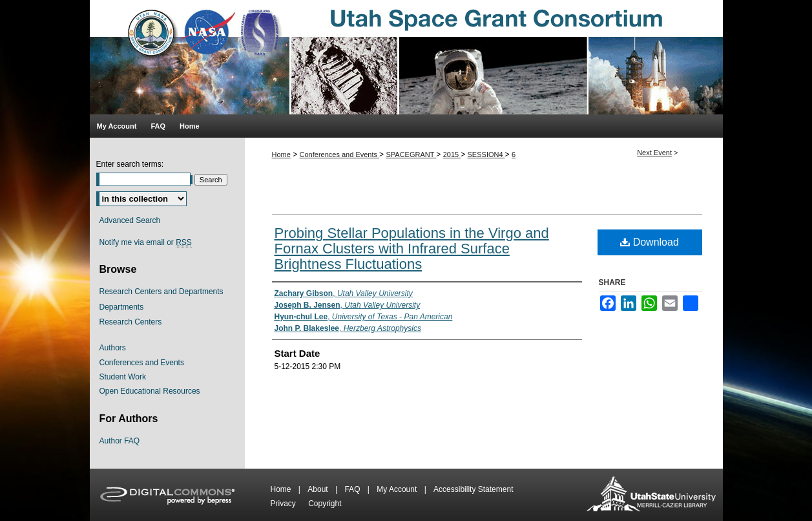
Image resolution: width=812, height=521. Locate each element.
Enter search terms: (130, 164)
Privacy (285, 504)
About (319, 489)
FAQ (353, 489)
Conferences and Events (340, 154)
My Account (398, 489)
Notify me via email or (146, 242)
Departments (122, 307)
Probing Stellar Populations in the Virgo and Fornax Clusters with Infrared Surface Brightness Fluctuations (412, 249)
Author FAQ (120, 441)
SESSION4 (486, 154)
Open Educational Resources (150, 391)
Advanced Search (130, 220)
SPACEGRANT (411, 154)
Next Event (654, 153)
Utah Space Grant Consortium (406, 57)
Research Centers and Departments (161, 292)
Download (650, 242)
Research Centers (131, 322)
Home (281, 154)
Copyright (325, 504)
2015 (452, 154)
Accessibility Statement (473, 489)
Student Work (123, 377)
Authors (113, 348)
